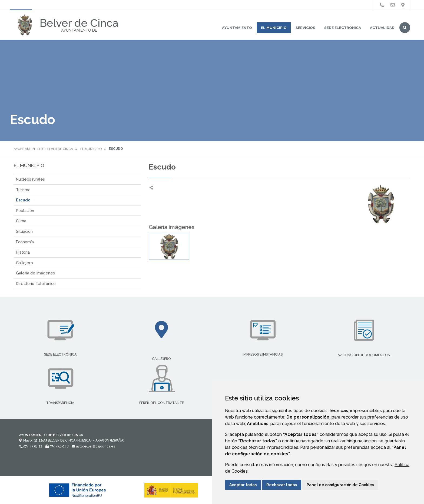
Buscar (405, 28)
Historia (23, 252)
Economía (25, 242)
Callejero (24, 263)
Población (25, 210)
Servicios (305, 28)
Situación (24, 231)
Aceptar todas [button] (243, 485)
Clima (21, 221)
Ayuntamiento (237, 28)
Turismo (23, 190)
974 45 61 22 (31, 446)
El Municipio (274, 28)
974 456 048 (57, 446)
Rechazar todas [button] (282, 485)
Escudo (23, 200)
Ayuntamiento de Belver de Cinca (43, 149)
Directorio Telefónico (36, 283)
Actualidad (382, 28)
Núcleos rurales (30, 179)
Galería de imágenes (35, 273)
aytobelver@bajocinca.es (93, 446)
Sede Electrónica (343, 28)
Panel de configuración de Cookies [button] (340, 485)
